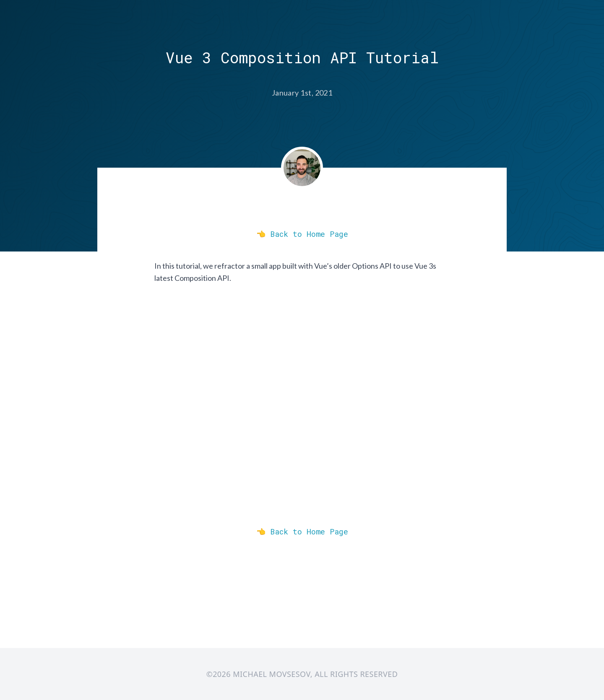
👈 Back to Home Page (302, 234)
